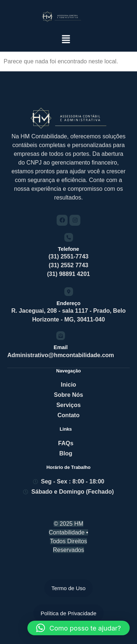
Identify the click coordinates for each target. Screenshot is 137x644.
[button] (66, 40)
